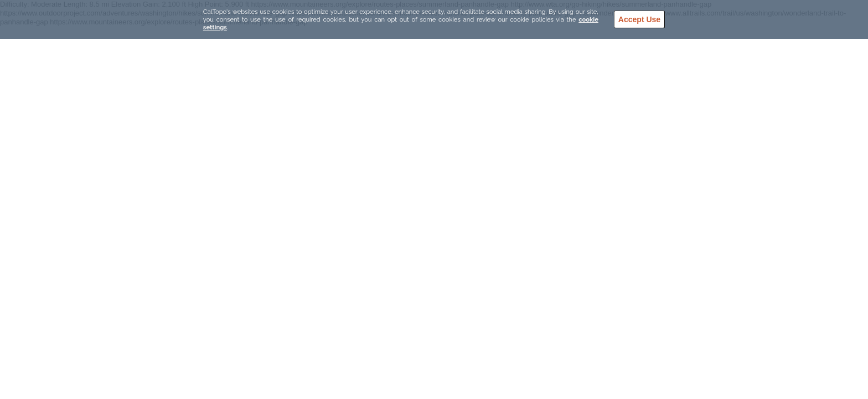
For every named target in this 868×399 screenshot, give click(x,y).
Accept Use (639, 19)
